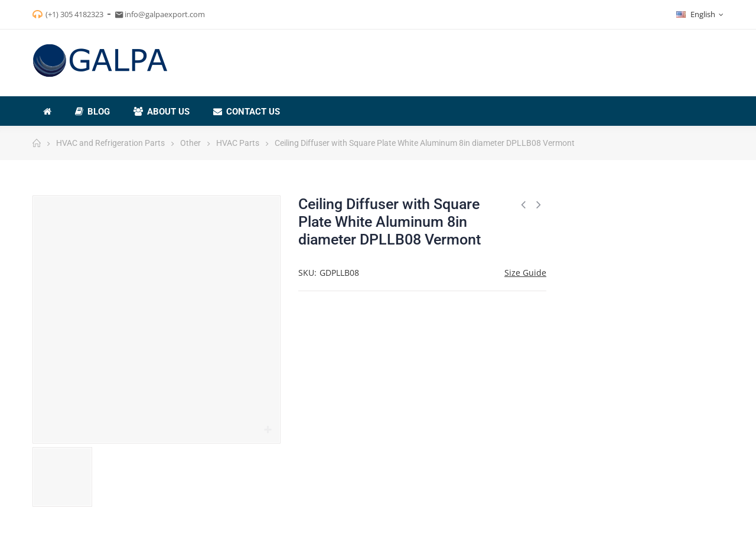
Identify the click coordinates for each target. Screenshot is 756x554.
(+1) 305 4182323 (74, 14)
